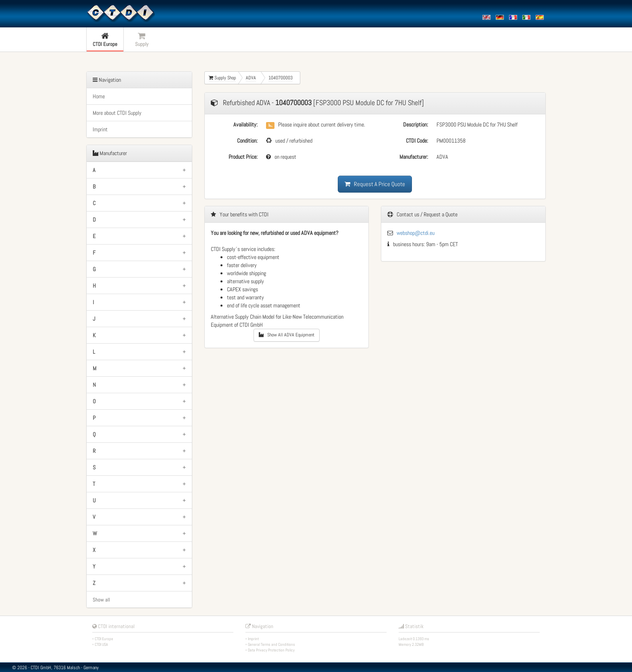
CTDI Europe (104, 639)
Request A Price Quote (375, 184)
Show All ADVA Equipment (287, 335)
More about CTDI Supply (117, 113)
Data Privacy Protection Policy (271, 650)
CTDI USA (101, 644)
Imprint (100, 129)
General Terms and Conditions (271, 644)
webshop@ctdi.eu (416, 233)
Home (99, 96)
